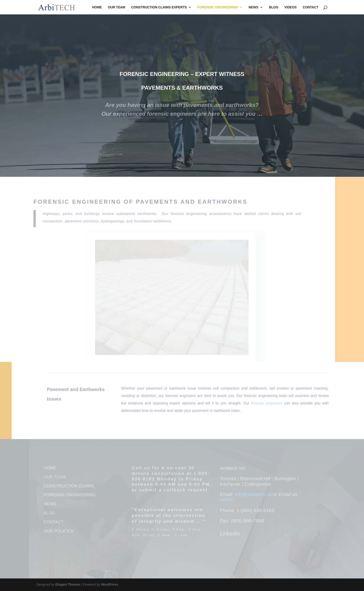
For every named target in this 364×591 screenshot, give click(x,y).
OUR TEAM (55, 477)
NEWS (50, 504)
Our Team (117, 7)
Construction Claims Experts (159, 7)
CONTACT (54, 522)
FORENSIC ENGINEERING (70, 495)
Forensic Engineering (218, 7)
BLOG (49, 513)
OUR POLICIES (58, 531)
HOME (50, 468)
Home (97, 7)
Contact (310, 7)
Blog (274, 7)
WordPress (110, 584)
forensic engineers (267, 403)
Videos (291, 7)
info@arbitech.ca (254, 494)
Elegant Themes (68, 584)
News (253, 7)
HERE (227, 500)
